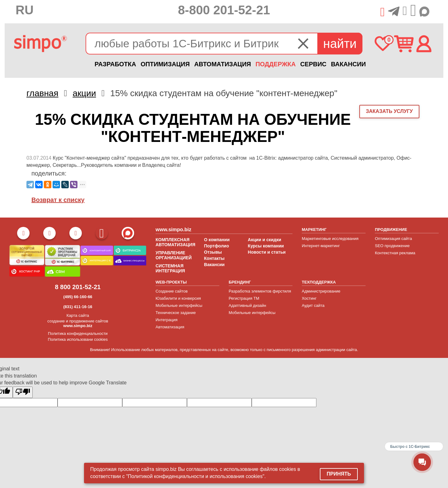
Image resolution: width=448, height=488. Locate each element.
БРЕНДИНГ (240, 282)
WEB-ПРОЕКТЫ (171, 282)
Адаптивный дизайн (247, 305)
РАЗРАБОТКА (115, 64)
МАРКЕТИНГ (314, 230)
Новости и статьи (267, 252)
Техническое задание (176, 313)
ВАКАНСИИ (348, 64)
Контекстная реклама (395, 253)
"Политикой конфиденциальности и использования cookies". (196, 476)
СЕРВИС (313, 64)
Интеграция (167, 320)
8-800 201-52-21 (224, 10)
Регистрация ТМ (244, 298)
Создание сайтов (172, 291)
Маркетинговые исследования (330, 239)
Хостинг (309, 298)
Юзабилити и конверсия (178, 298)
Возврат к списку (58, 200)
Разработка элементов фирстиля (260, 291)
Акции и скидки (265, 240)
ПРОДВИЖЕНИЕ (391, 230)
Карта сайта (78, 315)
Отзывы (213, 252)
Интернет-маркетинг (321, 246)
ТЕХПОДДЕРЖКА (319, 282)
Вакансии (214, 265)
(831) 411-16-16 (78, 307)
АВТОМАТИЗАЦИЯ (222, 64)
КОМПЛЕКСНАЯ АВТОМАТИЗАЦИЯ (175, 242)
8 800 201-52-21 (78, 287)
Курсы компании (266, 246)
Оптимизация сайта (393, 239)
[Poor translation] (23, 392)
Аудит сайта (313, 305)
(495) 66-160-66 (78, 297)
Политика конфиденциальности (78, 333)
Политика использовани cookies (78, 339)
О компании (217, 240)
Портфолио (217, 246)
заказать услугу (389, 111)
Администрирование (321, 291)
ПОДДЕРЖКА (275, 64)
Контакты (214, 258)
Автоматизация (170, 327)
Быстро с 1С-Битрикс (410, 447)
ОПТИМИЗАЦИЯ (165, 64)
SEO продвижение (392, 246)
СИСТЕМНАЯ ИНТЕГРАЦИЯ (170, 268)
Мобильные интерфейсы (179, 305)
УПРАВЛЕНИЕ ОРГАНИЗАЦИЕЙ (174, 255)
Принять (339, 474)
